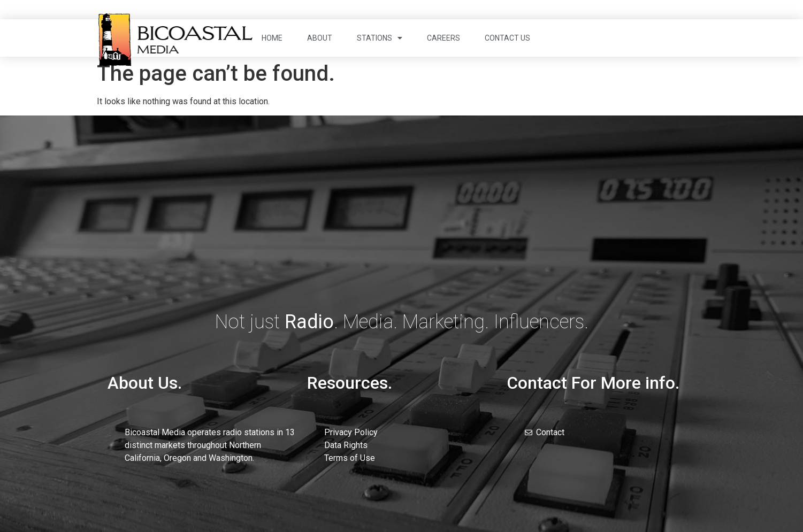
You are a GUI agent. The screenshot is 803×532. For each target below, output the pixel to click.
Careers (443, 38)
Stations (380, 38)
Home (272, 38)
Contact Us (507, 38)
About (320, 38)
